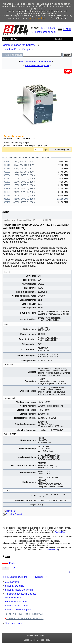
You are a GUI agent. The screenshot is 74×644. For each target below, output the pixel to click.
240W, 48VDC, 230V (24, 192)
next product (45, 61)
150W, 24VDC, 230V (24, 185)
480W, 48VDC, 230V (24, 202)
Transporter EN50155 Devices (20, 594)
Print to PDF (11, 511)
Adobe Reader (61, 532)
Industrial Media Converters (18, 590)
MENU (64, 29)
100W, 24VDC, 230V (24, 175)
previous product (28, 61)
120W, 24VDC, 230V (24, 182)
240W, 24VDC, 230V (24, 189)
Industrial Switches (14, 586)
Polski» (12, 563)
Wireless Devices (13, 598)
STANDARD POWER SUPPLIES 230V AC (28, 158)
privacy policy (37, 18)
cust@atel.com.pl (45, 32)
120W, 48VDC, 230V (24, 195)
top (71, 572)
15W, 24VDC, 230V (24, 162)
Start (7, 556)
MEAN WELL (32, 220)
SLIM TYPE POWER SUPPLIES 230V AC (25, 614)
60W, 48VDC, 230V (24, 172)
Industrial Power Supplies (37, 65)
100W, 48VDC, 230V (24, 179)
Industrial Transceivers (15, 606)
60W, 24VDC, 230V (24, 168)
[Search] (42, 55)
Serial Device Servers (15, 602)
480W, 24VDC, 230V (24, 199)
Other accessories (13, 623)
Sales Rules (29, 640)
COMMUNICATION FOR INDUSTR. (25, 577)
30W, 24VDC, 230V (24, 165)
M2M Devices (11, 582)
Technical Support (14, 514)
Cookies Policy (44, 640)
